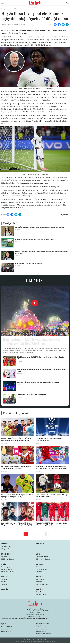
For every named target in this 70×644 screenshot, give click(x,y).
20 (44, 535)
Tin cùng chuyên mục (16, 413)
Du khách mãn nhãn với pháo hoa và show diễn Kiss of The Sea (38, 383)
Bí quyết (40, 577)
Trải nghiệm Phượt (42, 570)
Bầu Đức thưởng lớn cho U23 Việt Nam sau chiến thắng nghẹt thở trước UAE (40, 358)
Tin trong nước (6, 547)
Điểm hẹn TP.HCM (7, 557)
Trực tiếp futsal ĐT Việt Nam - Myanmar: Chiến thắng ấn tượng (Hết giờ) (51, 525)
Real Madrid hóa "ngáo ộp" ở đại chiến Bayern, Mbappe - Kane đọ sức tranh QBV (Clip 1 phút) (17, 525)
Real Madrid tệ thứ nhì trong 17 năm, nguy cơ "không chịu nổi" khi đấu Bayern (16, 468)
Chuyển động (6, 545)
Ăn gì (38, 555)
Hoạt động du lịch (42, 593)
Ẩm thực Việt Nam (42, 557)
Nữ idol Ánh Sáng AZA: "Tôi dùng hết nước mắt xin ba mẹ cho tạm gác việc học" (40, 227)
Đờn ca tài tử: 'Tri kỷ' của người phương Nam (32, 395)
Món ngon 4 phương (43, 560)
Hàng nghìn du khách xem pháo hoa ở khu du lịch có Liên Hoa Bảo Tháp (35, 342)
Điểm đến (40, 568)
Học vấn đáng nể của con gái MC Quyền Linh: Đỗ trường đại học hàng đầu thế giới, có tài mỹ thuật (42, 253)
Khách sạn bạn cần (8, 572)
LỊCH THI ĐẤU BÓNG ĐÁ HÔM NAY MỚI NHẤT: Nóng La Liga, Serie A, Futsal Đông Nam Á (17, 440)
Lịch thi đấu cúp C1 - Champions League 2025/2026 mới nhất (49, 440)
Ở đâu (4, 565)
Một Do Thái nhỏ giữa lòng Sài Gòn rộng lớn (29, 264)
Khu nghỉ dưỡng (7, 570)
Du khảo (40, 565)
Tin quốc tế (5, 550)
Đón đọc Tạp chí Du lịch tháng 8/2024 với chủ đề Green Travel (34, 240)
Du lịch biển (6, 555)
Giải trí (10, 9)
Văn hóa (4, 580)
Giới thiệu (27, 640)
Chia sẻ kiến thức (42, 585)
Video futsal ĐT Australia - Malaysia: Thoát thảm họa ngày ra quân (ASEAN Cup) (17, 497)
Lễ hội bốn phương (7, 560)
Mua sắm (5, 590)
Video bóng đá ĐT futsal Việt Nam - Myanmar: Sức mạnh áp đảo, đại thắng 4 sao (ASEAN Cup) (52, 468)
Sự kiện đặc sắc (42, 595)
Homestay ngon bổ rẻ (8, 568)
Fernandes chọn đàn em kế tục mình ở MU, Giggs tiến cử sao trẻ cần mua (52, 497)
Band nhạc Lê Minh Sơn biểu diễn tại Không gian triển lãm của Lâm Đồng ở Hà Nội (42, 371)
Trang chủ (4, 9)
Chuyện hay (41, 590)
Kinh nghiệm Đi (41, 580)
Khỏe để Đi (40, 583)
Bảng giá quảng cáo (40, 640)
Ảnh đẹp (39, 572)
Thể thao (16, 9)
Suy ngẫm (40, 545)
